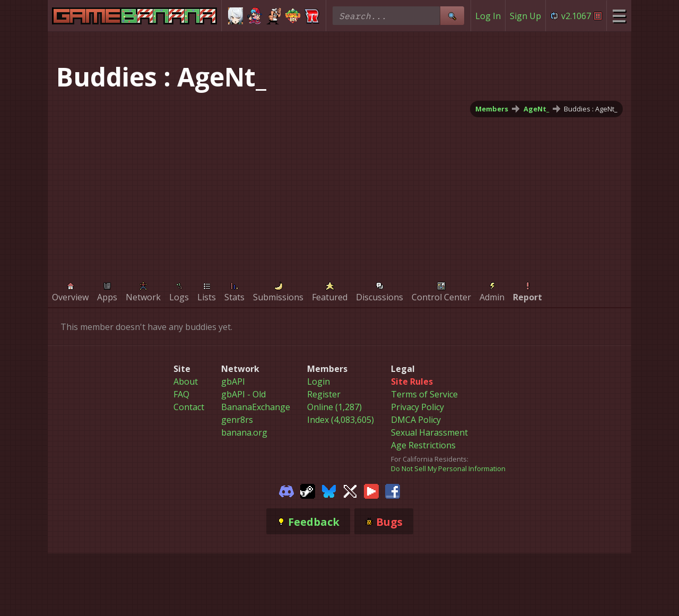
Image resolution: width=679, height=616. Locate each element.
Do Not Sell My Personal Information (448, 468)
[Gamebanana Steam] (308, 490)
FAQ (181, 394)
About (186, 381)
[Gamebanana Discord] (286, 490)
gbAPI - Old (243, 394)
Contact (189, 407)
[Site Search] (452, 16)
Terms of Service (424, 394)
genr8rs (237, 420)
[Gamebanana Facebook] (393, 490)
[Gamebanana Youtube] (371, 490)
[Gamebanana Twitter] (350, 490)
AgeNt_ (536, 109)
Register (324, 394)
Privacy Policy (417, 407)
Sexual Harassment (429, 432)
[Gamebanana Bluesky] (329, 490)
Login (319, 381)
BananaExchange (256, 407)
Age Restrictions (423, 445)
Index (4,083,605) (341, 420)
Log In (488, 16)
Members (492, 109)
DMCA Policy (416, 420)
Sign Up (525, 16)
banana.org (244, 432)
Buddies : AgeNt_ (591, 109)
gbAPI (233, 381)
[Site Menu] (619, 16)
